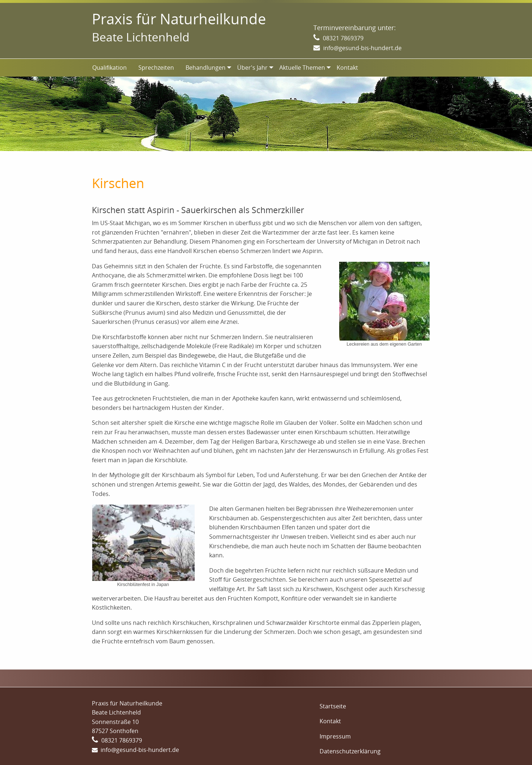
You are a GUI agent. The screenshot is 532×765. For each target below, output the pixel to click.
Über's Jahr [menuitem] (252, 68)
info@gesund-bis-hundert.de (362, 48)
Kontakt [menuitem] (347, 68)
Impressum (335, 736)
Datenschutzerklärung (350, 751)
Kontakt (330, 721)
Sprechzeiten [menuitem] (156, 68)
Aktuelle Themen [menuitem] (302, 68)
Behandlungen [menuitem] (206, 68)
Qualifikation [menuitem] (109, 68)
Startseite (333, 706)
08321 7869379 (343, 38)
